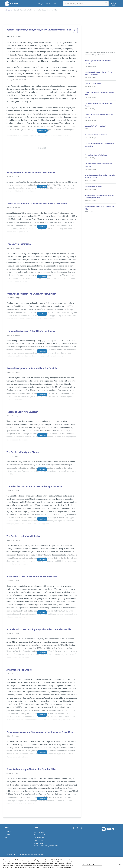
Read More (42, 186)
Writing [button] (55, 4)
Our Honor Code (39, 838)
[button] (75, 31)
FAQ (6, 837)
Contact (7, 834)
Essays (40, 4)
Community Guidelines (41, 835)
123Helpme (8, 10)
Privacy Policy (38, 840)
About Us (8, 832)
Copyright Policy (39, 832)
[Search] (106, 4)
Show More (42, 131)
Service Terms (38, 843)
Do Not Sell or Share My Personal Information (48, 846)
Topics (48, 4)
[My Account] (114, 3)
